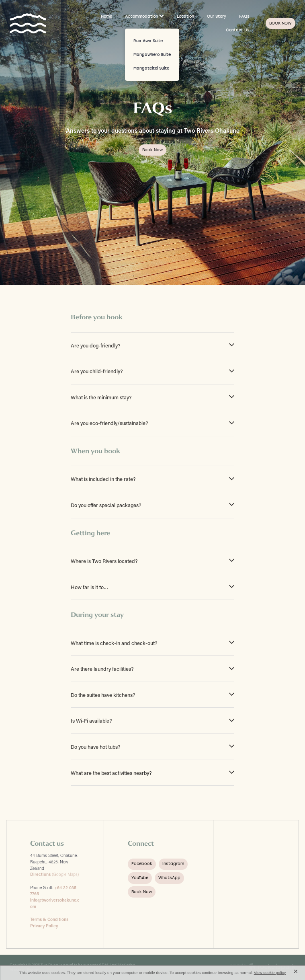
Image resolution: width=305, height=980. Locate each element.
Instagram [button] (173, 864)
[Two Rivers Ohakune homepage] (38, 23)
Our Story (217, 16)
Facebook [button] (142, 864)
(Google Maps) (54, 874)
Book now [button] (152, 150)
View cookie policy (270, 973)
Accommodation (144, 16)
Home (106, 16)
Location (185, 16)
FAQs (244, 16)
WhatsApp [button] (169, 878)
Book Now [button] (142, 892)
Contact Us (238, 30)
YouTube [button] (140, 878)
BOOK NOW (280, 23)
